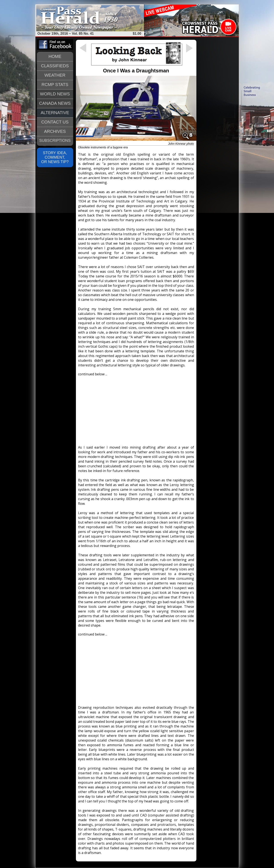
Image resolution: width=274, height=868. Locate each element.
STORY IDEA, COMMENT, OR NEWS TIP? (55, 157)
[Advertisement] (136, 409)
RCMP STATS (55, 85)
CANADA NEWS (55, 103)
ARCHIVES (55, 131)
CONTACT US (55, 122)
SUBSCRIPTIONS (55, 141)
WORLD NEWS (55, 94)
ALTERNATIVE (55, 113)
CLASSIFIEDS (55, 66)
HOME (55, 56)
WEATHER (55, 75)
